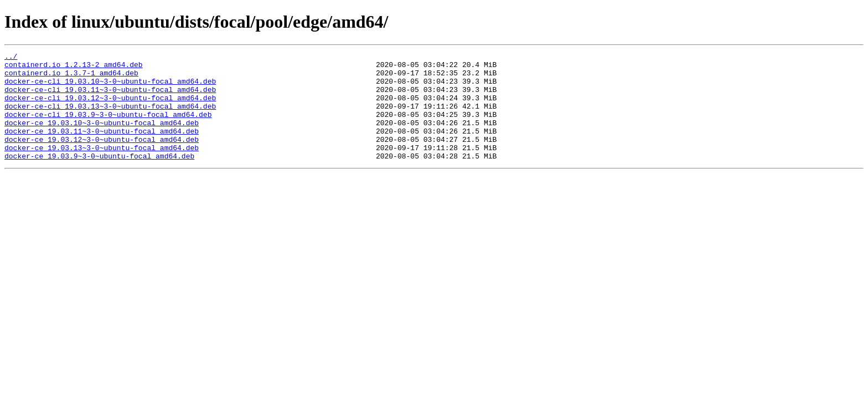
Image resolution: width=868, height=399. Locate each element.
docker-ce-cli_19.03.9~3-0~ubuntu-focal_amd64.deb (108, 127)
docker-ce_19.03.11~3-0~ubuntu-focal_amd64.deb (102, 147)
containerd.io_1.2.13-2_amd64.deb (74, 68)
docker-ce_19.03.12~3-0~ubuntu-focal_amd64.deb (102, 157)
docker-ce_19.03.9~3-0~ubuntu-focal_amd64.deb (99, 177)
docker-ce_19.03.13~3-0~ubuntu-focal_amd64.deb (102, 167)
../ (11, 58)
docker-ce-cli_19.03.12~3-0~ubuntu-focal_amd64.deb (110, 108)
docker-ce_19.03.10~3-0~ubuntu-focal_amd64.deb (102, 137)
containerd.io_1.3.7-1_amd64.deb (71, 78)
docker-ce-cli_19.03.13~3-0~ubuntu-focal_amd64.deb (110, 117)
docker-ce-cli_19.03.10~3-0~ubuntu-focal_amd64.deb (110, 88)
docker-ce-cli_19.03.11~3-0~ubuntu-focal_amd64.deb (110, 98)
